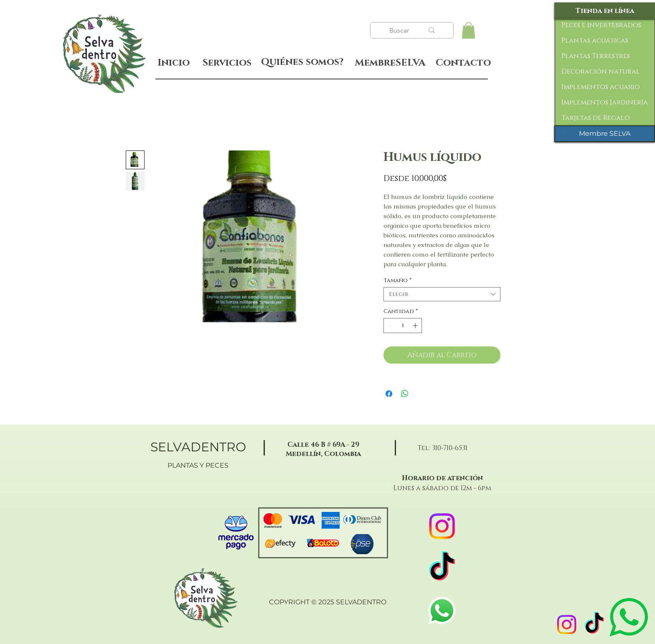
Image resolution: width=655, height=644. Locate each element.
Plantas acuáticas (595, 41)
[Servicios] (227, 63)
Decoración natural (601, 71)
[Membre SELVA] (605, 134)
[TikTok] (594, 625)
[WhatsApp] (442, 611)
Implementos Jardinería (605, 102)
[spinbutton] (403, 326)
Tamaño (397, 280)
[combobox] (442, 294)
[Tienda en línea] (605, 11)
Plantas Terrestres (596, 56)
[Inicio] (174, 63)
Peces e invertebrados (601, 25)
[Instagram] (567, 625)
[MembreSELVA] (390, 63)
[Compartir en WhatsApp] (405, 394)
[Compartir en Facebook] (389, 394)
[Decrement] (390, 326)
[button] (468, 30)
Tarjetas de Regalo (596, 118)
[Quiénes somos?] (302, 62)
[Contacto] (463, 63)
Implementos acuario (601, 87)
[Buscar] (400, 31)
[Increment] (416, 326)
